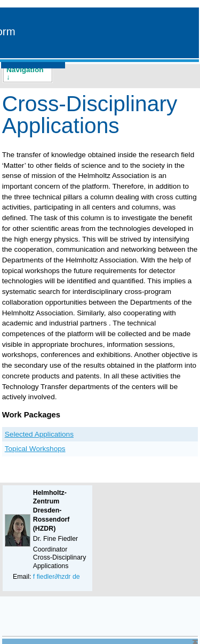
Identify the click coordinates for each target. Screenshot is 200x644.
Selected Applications (39, 434)
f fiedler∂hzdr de (57, 577)
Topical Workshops (35, 449)
